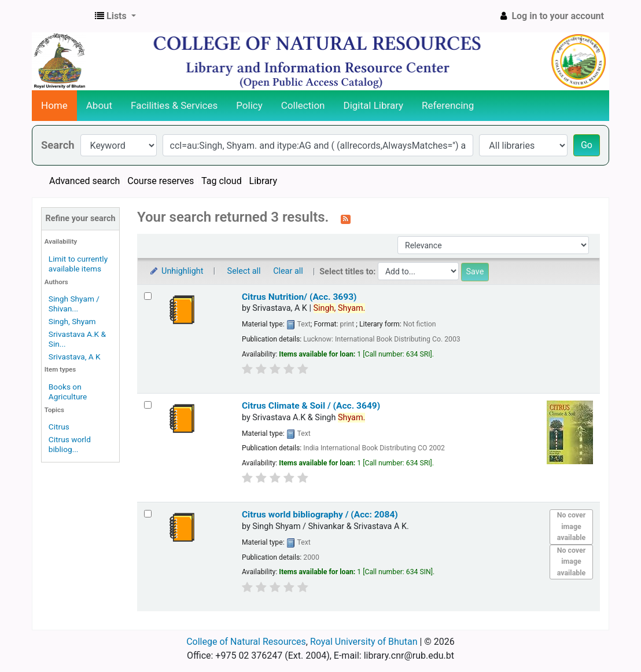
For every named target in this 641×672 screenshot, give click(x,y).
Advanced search (84, 181)
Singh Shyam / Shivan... (74, 304)
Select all (244, 271)
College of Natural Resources (246, 642)
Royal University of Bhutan (364, 642)
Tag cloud (222, 181)
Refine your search (81, 219)
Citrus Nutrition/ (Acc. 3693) (299, 297)
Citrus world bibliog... (70, 444)
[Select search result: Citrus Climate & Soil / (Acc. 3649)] (148, 405)
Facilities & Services (174, 105)
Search (58, 145)
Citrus (59, 427)
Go (587, 145)
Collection (303, 105)
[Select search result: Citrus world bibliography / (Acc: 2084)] (148, 514)
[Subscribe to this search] (346, 218)
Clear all (288, 271)
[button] (115, 16)
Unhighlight (176, 271)
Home (54, 105)
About (99, 105)
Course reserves (161, 181)
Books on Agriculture (68, 392)
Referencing (448, 105)
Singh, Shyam (72, 321)
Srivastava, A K (75, 357)
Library (263, 181)
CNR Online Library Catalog (61, 16)
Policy (249, 105)
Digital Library (374, 105)
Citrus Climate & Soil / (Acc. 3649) (311, 406)
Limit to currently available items (78, 264)
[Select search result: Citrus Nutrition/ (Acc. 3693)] (148, 296)
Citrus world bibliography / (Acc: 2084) (320, 515)
